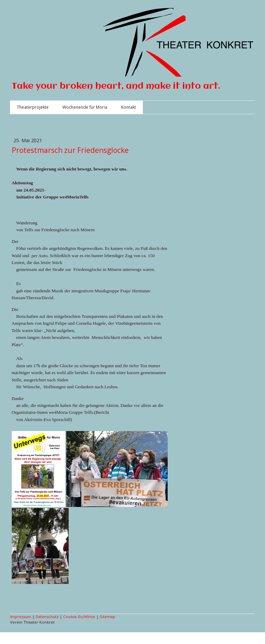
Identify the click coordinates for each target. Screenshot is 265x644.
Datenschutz (47, 617)
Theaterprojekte (33, 107)
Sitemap (107, 617)
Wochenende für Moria (85, 107)
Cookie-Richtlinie (79, 617)
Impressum (21, 617)
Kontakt (129, 107)
